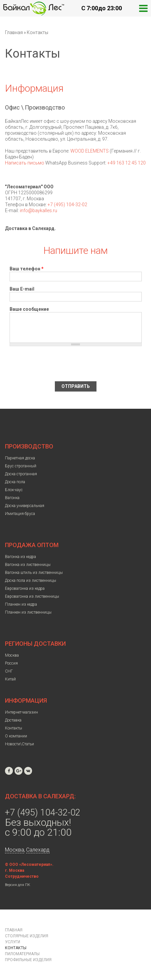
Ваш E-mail (22, 289)
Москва (12, 655)
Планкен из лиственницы (28, 612)
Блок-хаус (14, 490)
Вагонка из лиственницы (28, 565)
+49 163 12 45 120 (127, 163)
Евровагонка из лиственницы (32, 596)
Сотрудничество (22, 876)
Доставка (13, 720)
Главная (14, 32)
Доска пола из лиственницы (31, 581)
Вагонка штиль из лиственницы (34, 573)
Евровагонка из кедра (25, 588)
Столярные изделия (27, 936)
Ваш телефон (27, 269)
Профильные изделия (28, 960)
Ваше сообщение (29, 309)
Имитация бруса (20, 514)
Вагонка (12, 498)
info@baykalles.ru (38, 210)
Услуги (13, 942)
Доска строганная (21, 474)
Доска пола (15, 482)
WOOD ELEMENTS (90, 151)
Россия (11, 663)
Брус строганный (21, 466)
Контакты (14, 728)
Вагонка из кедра (20, 557)
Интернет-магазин (21, 712)
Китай (10, 679)
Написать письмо (25, 163)
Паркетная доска (20, 458)
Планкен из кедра (21, 604)
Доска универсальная (25, 506)
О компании (16, 736)
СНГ (9, 671)
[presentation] (60, 364)
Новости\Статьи (19, 744)
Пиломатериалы (22, 954)
